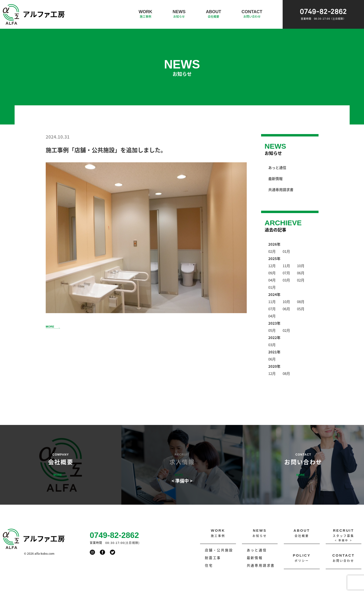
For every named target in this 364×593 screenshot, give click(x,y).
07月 (286, 273)
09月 (272, 273)
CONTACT (252, 14)
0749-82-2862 (323, 14)
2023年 (274, 323)
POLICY (302, 558)
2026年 (274, 244)
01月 (286, 251)
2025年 (274, 258)
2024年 (274, 294)
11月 (286, 266)
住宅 (209, 565)
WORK (145, 14)
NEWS (179, 14)
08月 (301, 302)
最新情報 (275, 178)
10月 (301, 266)
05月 (301, 309)
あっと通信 (277, 167)
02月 (272, 251)
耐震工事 (213, 558)
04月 (272, 280)
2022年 (274, 337)
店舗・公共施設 (219, 550)
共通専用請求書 (281, 189)
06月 (301, 273)
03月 (286, 280)
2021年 (274, 352)
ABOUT (213, 14)
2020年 (274, 366)
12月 (272, 266)
